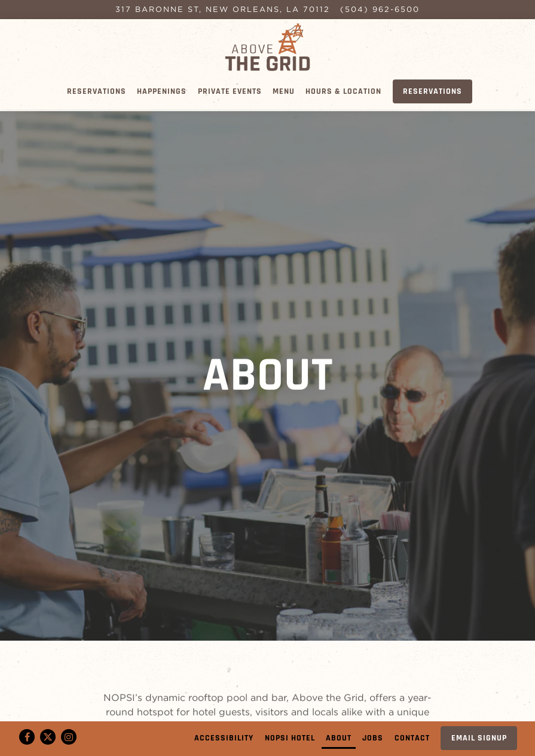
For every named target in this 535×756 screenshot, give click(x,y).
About (339, 738)
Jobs (373, 738)
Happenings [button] (162, 91)
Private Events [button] (230, 91)
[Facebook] (27, 737)
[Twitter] (48, 737)
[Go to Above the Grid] (223, 9)
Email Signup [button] (479, 738)
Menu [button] (284, 91)
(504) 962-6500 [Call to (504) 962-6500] (380, 9)
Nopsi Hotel (290, 738)
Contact (412, 738)
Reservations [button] (97, 91)
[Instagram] (69, 737)
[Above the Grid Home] (268, 46)
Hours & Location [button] (343, 91)
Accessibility (224, 738)
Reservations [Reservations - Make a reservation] (432, 91)
